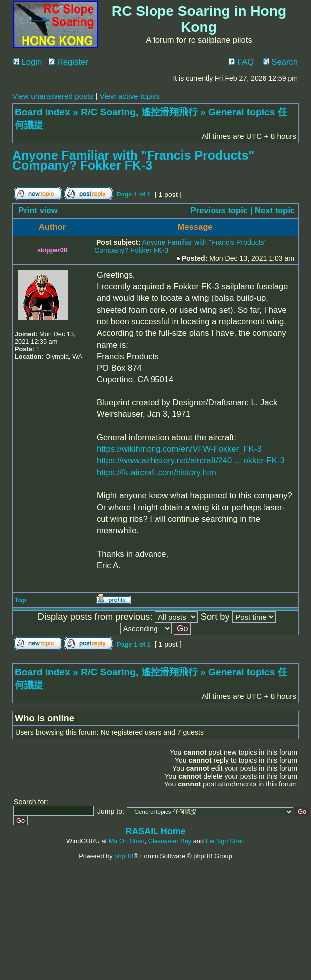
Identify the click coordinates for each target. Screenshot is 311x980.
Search (280, 62)
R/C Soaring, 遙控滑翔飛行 (139, 112)
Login (28, 62)
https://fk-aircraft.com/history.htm (156, 473)
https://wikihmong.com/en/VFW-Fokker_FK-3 (179, 449)
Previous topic (220, 211)
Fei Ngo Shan (225, 841)
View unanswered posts (53, 96)
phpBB (124, 856)
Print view (38, 211)
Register (69, 62)
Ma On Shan (127, 841)
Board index (43, 112)
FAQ (241, 62)
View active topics (130, 96)
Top (21, 600)
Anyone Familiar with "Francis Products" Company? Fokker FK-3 (133, 160)
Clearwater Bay (170, 841)
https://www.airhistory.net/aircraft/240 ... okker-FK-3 (191, 461)
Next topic (275, 211)
